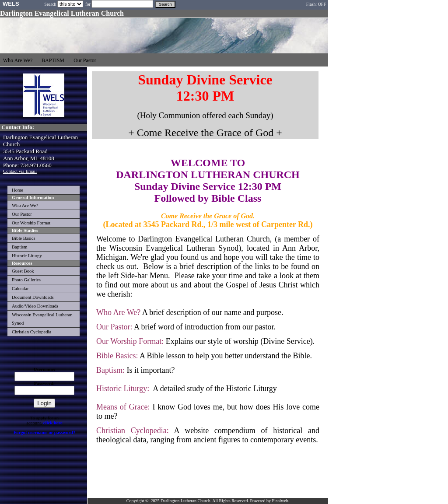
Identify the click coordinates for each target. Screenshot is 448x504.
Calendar (20, 289)
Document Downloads (33, 297)
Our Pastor (22, 214)
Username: (45, 369)
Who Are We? (25, 205)
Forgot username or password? (45, 432)
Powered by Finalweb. (269, 501)
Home (17, 190)
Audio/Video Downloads (35, 306)
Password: (44, 383)
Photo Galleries (26, 280)
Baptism (20, 247)
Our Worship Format (31, 223)
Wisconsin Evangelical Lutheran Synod (42, 319)
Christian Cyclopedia (31, 332)
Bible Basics (24, 238)
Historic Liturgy (27, 256)
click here (53, 423)
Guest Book (23, 271)
